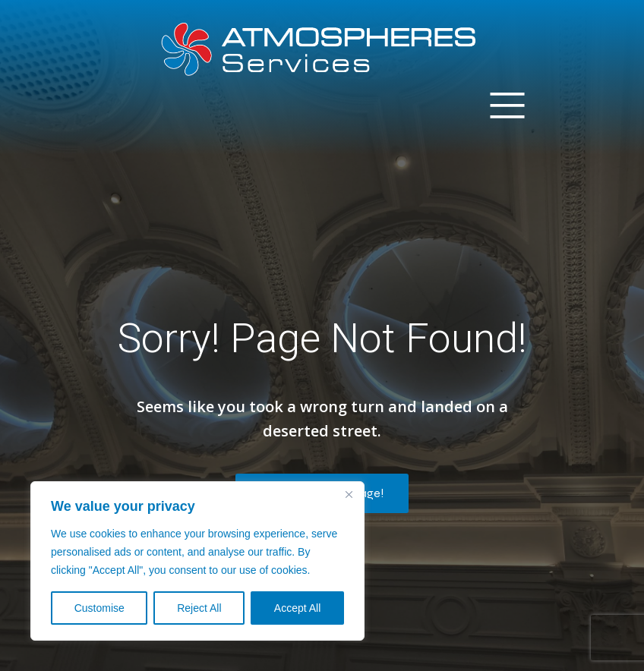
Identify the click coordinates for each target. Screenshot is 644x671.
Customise (99, 608)
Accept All (297, 608)
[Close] (349, 494)
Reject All (199, 608)
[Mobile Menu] (507, 104)
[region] (197, 561)
